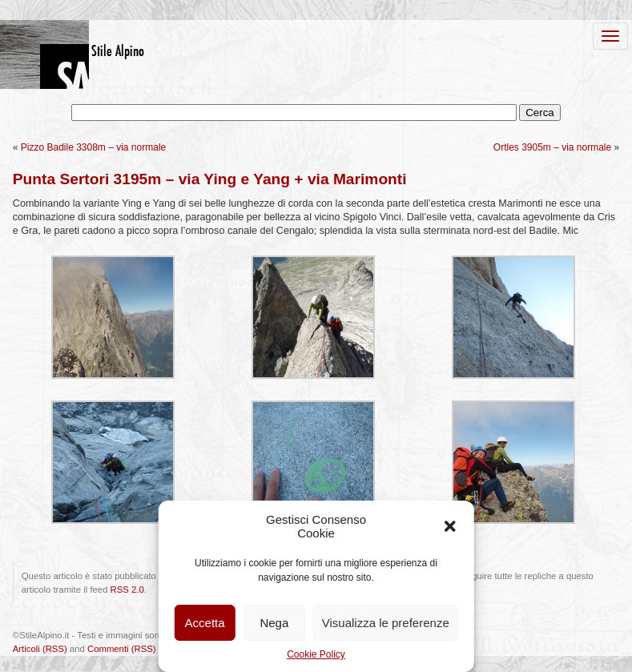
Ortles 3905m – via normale (552, 147)
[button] (450, 526)
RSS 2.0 (127, 590)
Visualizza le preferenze (386, 623)
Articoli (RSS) (40, 649)
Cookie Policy (316, 654)
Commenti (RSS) (122, 649)
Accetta (205, 623)
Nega (274, 623)
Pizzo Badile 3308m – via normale (93, 147)
